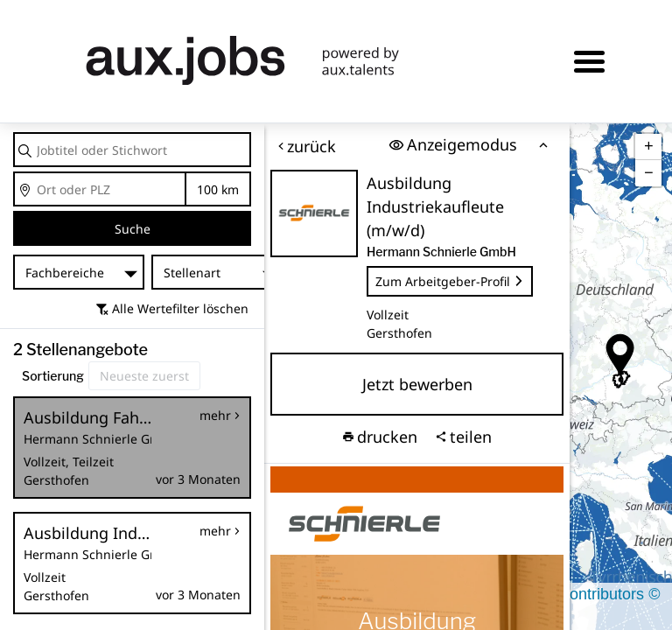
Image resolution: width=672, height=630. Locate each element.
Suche (133, 229)
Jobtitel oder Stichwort (14, 133)
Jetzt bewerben (417, 384)
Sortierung (53, 376)
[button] (620, 355)
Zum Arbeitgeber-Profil (450, 281)
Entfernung (218, 189)
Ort (14, 173)
